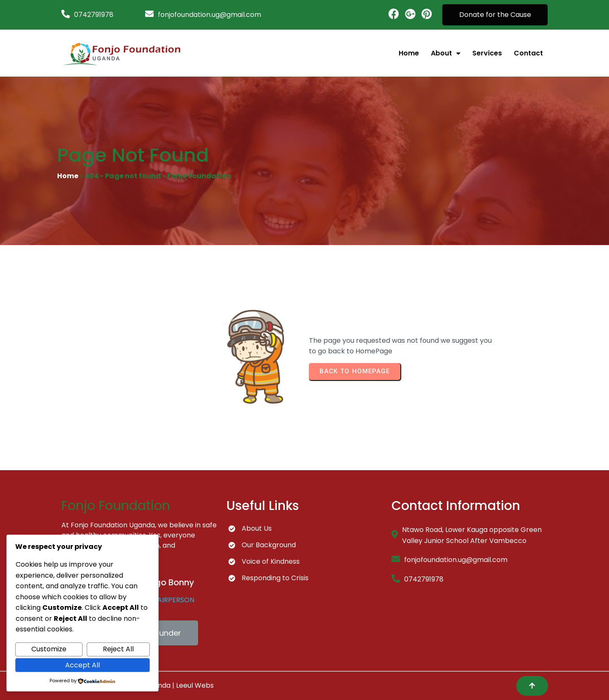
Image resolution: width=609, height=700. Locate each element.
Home (68, 176)
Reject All (118, 649)
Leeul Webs (195, 685)
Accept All (83, 665)
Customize (49, 649)
